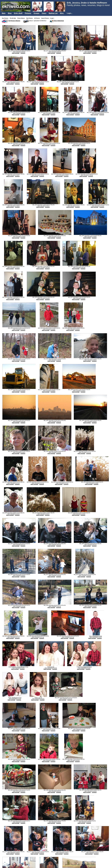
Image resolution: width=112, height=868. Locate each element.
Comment (23, 53)
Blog (10, 13)
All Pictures (37, 18)
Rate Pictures (30, 18)
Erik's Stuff (18, 13)
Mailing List (53, 13)
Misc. (62, 13)
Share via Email (16, 53)
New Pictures (6, 18)
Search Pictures (46, 18)
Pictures (28, 13)
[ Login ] (52, 18)
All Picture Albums (14, 21)
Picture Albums (22, 18)
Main (4, 13)
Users (44, 13)
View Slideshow (59, 21)
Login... (70, 13)
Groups (36, 13)
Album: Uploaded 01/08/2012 (38, 21)
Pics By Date (13, 18)
